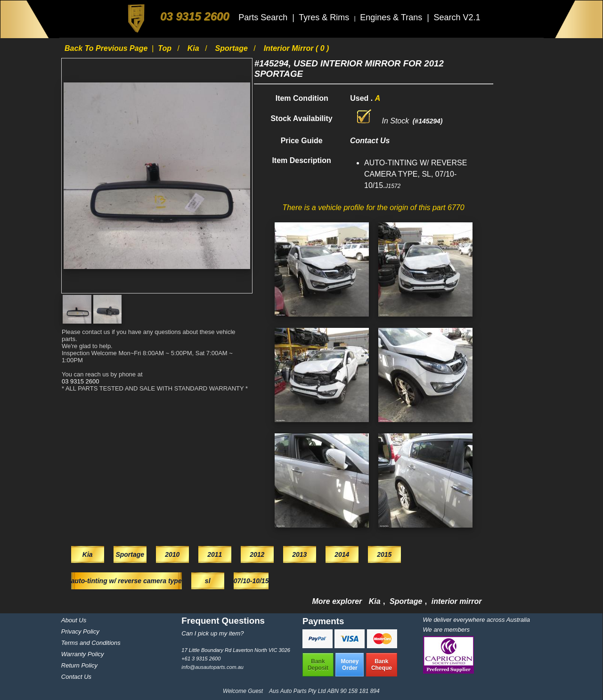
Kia (194, 48)
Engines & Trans (392, 17)
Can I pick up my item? (212, 633)
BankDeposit (318, 665)
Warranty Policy (83, 654)
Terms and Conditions (91, 643)
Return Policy (79, 665)
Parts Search (264, 17)
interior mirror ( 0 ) (297, 48)
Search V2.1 (457, 17)
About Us (74, 620)
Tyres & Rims (325, 17)
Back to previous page (107, 48)
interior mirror (457, 601)
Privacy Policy (80, 631)
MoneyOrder (350, 665)
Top (166, 48)
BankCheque (382, 665)
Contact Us (76, 677)
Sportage (233, 48)
